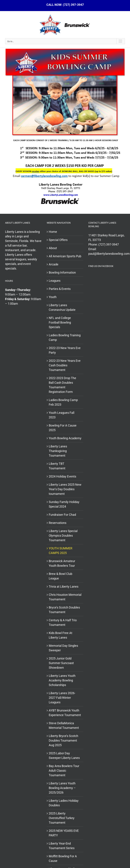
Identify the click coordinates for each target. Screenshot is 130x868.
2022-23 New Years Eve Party (65, 350)
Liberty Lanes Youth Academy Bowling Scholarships (62, 680)
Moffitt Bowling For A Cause (63, 858)
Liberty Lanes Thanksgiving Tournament (58, 451)
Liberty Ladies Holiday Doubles (64, 803)
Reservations (58, 523)
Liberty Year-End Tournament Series (62, 846)
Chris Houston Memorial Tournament (65, 597)
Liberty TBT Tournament (57, 466)
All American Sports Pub (65, 256)
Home (53, 232)
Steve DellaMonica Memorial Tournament (64, 725)
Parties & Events (60, 289)
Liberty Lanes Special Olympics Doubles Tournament (63, 536)
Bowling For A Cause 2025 (63, 428)
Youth (53, 297)
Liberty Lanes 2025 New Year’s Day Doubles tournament (65, 489)
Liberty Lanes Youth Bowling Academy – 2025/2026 (62, 788)
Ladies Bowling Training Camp (65, 337)
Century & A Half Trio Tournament (63, 622)
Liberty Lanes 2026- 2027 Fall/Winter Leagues (62, 698)
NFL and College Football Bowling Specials (60, 322)
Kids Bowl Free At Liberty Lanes (61, 635)
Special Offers (58, 240)
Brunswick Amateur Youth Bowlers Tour (62, 563)
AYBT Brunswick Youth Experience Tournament (65, 713)
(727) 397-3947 (109, 244)
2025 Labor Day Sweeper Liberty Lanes (64, 756)
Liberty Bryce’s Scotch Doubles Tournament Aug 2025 (63, 740)
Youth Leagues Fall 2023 (62, 415)
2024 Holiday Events (62, 476)
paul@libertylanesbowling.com (109, 254)
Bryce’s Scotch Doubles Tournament (64, 610)
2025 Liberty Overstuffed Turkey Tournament (62, 818)
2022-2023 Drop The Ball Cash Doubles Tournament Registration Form (62, 385)
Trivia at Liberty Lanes (64, 587)
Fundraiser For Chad (62, 515)
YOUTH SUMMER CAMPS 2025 (61, 551)
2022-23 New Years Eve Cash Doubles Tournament (65, 365)
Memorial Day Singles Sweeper (63, 648)
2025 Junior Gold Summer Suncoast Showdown (61, 663)
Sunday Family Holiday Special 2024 (64, 504)
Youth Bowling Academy (65, 438)
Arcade (54, 264)
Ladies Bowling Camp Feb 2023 (63, 402)
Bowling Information (62, 272)
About (53, 248)
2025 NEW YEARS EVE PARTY (64, 833)
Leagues (55, 281)
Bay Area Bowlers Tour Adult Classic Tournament (64, 771)
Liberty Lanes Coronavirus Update (62, 307)
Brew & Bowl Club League (61, 576)
